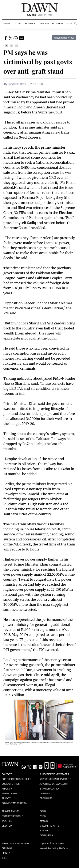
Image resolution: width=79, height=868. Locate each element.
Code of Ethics (11, 784)
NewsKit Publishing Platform (54, 848)
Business (58, 23)
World (70, 23)
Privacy (6, 798)
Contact (7, 774)
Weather (7, 821)
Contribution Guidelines (16, 779)
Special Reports (49, 826)
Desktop (7, 826)
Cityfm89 (7, 848)
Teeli (5, 858)
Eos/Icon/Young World (15, 844)
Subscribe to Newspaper (54, 774)
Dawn (43, 811)
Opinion (44, 23)
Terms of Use (10, 794)
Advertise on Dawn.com (54, 784)
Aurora (44, 831)
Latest (17, 23)
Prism (43, 816)
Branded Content (50, 789)
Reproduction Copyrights (55, 779)
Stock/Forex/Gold (13, 816)
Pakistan (30, 23)
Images (44, 821)
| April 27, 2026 (40, 15)
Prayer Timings (11, 811)
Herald (6, 853)
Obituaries (46, 798)
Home (7, 23)
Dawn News (46, 835)
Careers (45, 794)
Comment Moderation (14, 803)
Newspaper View (64, 38)
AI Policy (7, 789)
